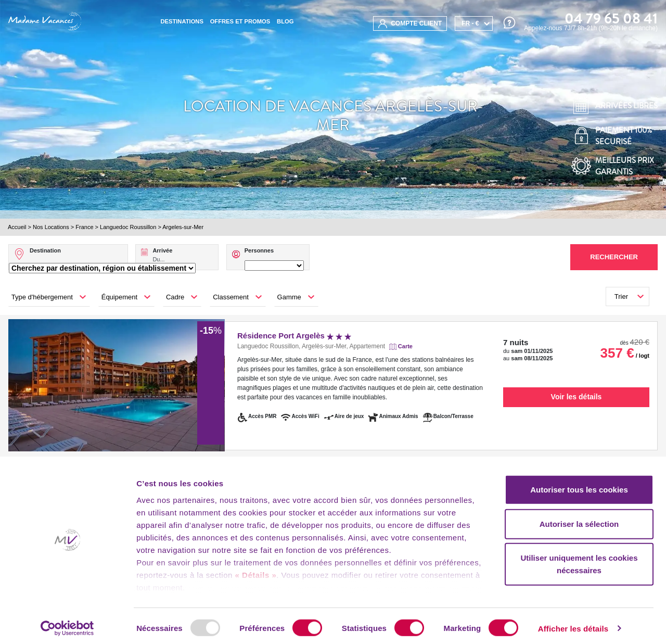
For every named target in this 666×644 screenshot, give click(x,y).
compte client (410, 24)
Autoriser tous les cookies (579, 485)
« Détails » (256, 570)
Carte (405, 346)
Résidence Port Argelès (294, 336)
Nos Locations (51, 227)
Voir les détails (577, 397)
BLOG (285, 21)
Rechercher (614, 257)
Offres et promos (240, 21)
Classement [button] (231, 297)
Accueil (17, 227)
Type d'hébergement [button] (42, 297)
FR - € (470, 23)
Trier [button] (621, 296)
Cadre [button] (175, 297)
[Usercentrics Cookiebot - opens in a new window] (67, 624)
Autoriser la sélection (579, 519)
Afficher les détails (573, 623)
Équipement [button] (119, 297)
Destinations (182, 21)
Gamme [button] (289, 297)
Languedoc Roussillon (128, 227)
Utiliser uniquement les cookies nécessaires (579, 559)
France (84, 227)
